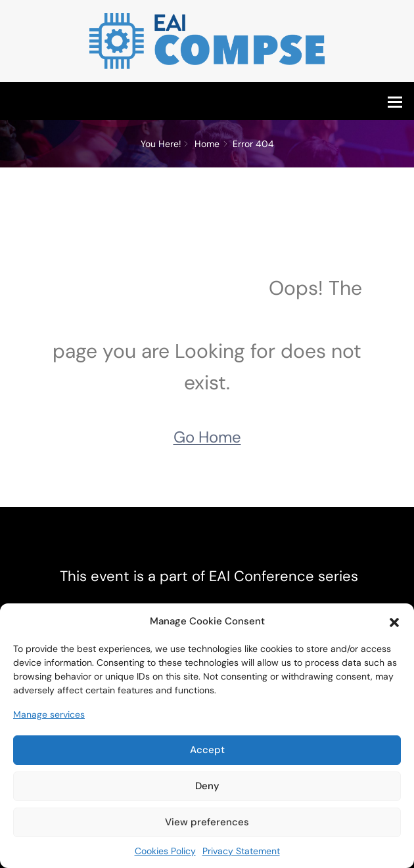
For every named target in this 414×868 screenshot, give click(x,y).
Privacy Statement (241, 851)
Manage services (49, 714)
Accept (207, 750)
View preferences (207, 822)
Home (207, 144)
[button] (394, 621)
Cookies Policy (165, 851)
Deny (207, 786)
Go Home (207, 437)
